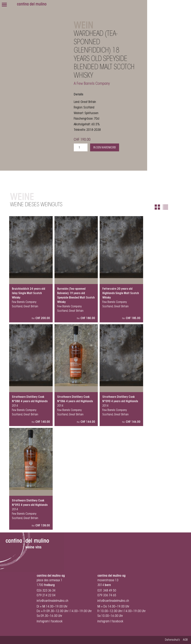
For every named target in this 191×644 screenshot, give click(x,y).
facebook (57, 622)
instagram (43, 622)
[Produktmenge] (81, 147)
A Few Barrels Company (92, 84)
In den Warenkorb (105, 148)
